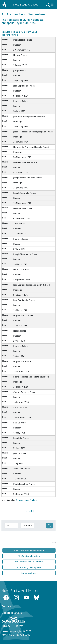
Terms (19, 626)
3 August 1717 (20, 65)
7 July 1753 (18, 463)
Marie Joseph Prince (23, 40)
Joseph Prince (20, 70)
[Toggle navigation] (50, 5)
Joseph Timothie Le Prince (25, 254)
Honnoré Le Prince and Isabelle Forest (31, 147)
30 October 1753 (21, 494)
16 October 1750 (21, 402)
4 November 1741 (22, 218)
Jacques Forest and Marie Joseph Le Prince (33, 132)
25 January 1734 (21, 142)
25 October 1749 (21, 372)
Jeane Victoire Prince (23, 208)
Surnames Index (26, 500)
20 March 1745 (20, 264)
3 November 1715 (22, 50)
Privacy (6, 626)
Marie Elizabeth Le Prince (25, 162)
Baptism (17, 45)
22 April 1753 (19, 448)
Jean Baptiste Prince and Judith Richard (31, 285)
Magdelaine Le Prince (23, 316)
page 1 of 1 (31, 511)
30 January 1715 (21, 126)
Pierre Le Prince (21, 101)
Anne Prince (19, 224)
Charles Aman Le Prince (24, 392)
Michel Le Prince (21, 270)
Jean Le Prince (20, 453)
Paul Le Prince (20, 423)
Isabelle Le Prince (22, 469)
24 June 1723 (19, 111)
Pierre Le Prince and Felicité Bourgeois (31, 377)
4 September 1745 (22, 280)
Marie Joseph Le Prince (24, 484)
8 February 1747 (21, 295)
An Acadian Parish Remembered (29, 550)
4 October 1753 (20, 479)
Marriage (18, 121)
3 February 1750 (21, 387)
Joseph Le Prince (21, 438)
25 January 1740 (21, 188)
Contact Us (8, 606)
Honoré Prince (20, 55)
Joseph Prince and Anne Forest (28, 178)
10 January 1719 (21, 80)
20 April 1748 (19, 341)
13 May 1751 (19, 433)
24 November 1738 (22, 157)
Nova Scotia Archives (26, 5)
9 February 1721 (21, 96)
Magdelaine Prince (22, 361)
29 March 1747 (20, 310)
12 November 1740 (22, 203)
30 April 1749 (19, 356)
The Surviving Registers (29, 556)
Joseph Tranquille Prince (25, 193)
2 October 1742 (20, 234)
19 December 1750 (22, 417)
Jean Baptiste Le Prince (24, 86)
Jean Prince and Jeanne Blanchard (29, 116)
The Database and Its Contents (29, 562)
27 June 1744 (19, 249)
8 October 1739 (20, 172)
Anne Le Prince (20, 407)
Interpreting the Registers (29, 567)
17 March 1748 (20, 326)
